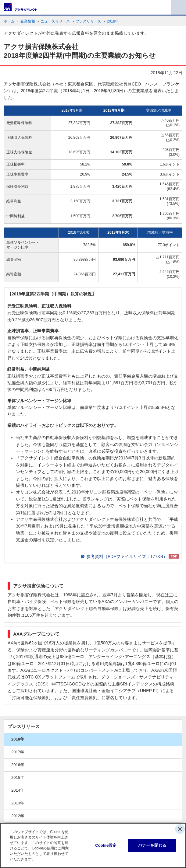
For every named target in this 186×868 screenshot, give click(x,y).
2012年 (18, 816)
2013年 (18, 803)
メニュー (179, 7)
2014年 (18, 790)
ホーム (9, 21)
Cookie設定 (106, 845)
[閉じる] (180, 829)
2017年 (18, 752)
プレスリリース (88, 21)
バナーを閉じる (152, 845)
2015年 (18, 777)
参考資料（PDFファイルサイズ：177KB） (127, 556)
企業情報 (28, 21)
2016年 (18, 765)
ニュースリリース (55, 21)
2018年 (113, 21)
